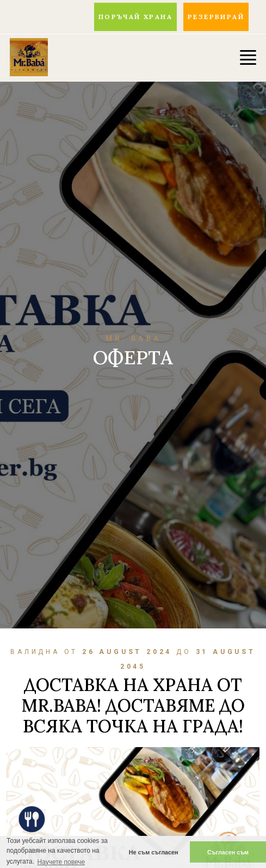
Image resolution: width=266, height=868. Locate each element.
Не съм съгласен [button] (154, 852)
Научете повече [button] (61, 862)
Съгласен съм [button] (228, 852)
